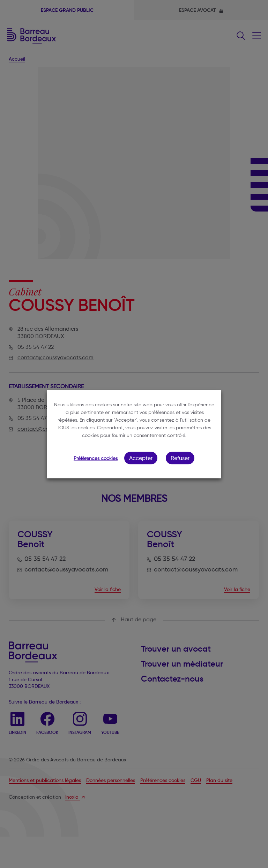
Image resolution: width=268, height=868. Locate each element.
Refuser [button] (180, 458)
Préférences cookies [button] (96, 458)
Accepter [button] (141, 458)
